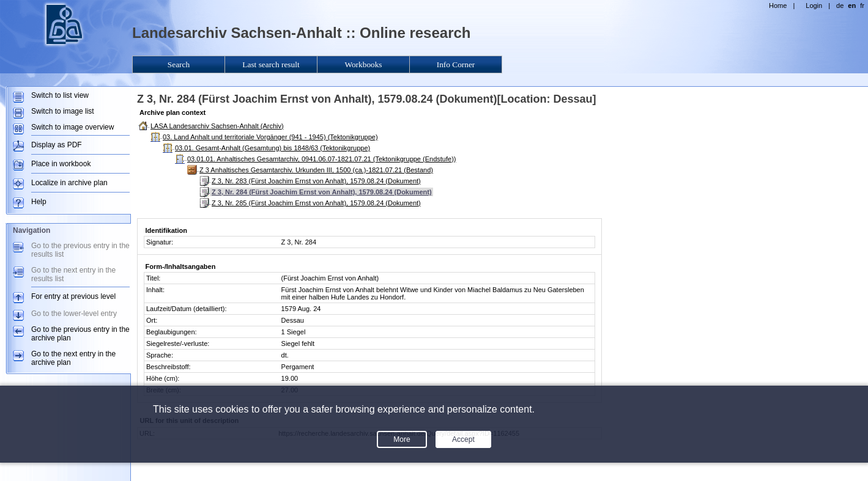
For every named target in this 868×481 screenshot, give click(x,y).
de (840, 6)
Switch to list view (60, 95)
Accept (463, 439)
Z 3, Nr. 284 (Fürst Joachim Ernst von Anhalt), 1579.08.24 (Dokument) (322, 192)
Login (814, 6)
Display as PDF (57, 145)
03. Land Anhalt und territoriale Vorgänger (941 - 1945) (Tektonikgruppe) (270, 137)
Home (778, 6)
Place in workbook (61, 164)
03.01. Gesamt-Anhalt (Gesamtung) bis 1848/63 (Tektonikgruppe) (273, 148)
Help (39, 202)
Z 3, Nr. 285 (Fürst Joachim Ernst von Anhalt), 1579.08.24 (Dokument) (316, 203)
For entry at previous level (73, 296)
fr (862, 6)
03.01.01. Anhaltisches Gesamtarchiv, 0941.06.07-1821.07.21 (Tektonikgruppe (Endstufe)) (321, 159)
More (402, 439)
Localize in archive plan (69, 183)
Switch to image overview (72, 127)
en (852, 6)
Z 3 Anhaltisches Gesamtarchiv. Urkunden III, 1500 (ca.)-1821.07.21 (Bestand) (316, 170)
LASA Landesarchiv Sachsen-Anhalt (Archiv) (217, 126)
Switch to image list (63, 111)
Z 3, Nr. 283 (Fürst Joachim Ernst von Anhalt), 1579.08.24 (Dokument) (316, 181)
